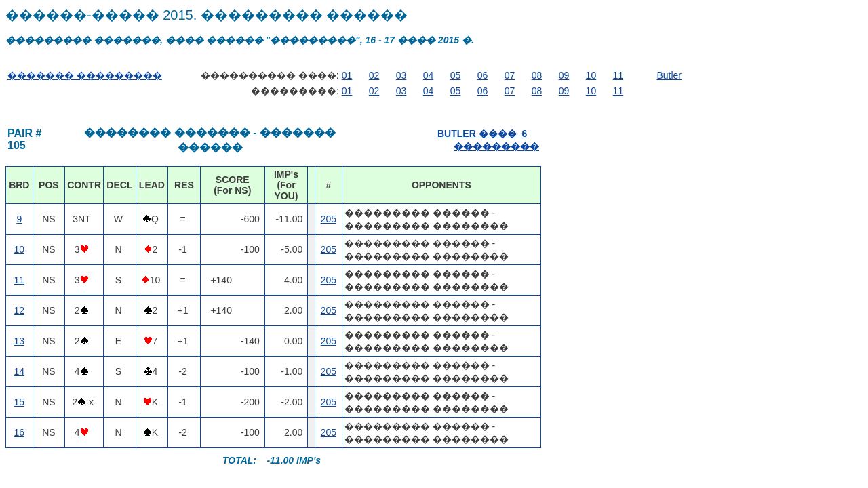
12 (20, 310)
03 (401, 75)
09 (564, 75)
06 (483, 75)
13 (20, 341)
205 (329, 219)
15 (20, 402)
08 (537, 75)
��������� (496, 146)
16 (20, 432)
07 (510, 75)
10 (591, 75)
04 (429, 75)
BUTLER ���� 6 (482, 134)
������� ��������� (85, 75)
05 (456, 75)
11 (618, 75)
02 (374, 75)
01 (347, 75)
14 (20, 371)
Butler (669, 75)
